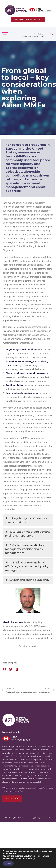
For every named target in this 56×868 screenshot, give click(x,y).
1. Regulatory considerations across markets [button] (26, 520)
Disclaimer (12, 799)
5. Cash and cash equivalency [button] (27, 580)
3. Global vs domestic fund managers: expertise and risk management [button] (25, 549)
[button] (5, 669)
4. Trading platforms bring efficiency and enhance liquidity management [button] (27, 566)
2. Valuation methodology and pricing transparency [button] (28, 534)
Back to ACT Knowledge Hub (28, 19)
